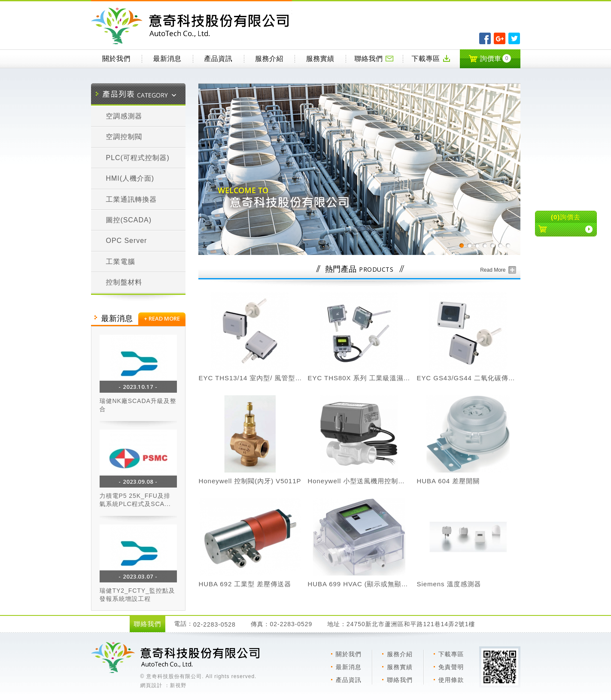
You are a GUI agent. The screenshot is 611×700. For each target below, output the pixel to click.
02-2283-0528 (214, 624)
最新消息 (167, 59)
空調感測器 (124, 116)
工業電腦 (121, 262)
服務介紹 (269, 59)
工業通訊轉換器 (132, 199)
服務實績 (320, 59)
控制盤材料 (124, 282)
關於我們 (116, 59)
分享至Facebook (485, 38)
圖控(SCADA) (129, 220)
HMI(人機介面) (130, 178)
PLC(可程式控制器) (138, 158)
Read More (493, 270)
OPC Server (127, 241)
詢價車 (490, 58)
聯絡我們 (374, 58)
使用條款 (451, 680)
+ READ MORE (162, 318)
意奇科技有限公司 (192, 26)
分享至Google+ (500, 38)
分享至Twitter (514, 38)
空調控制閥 (124, 137)
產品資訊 (218, 59)
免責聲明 (451, 667)
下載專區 (431, 58)
